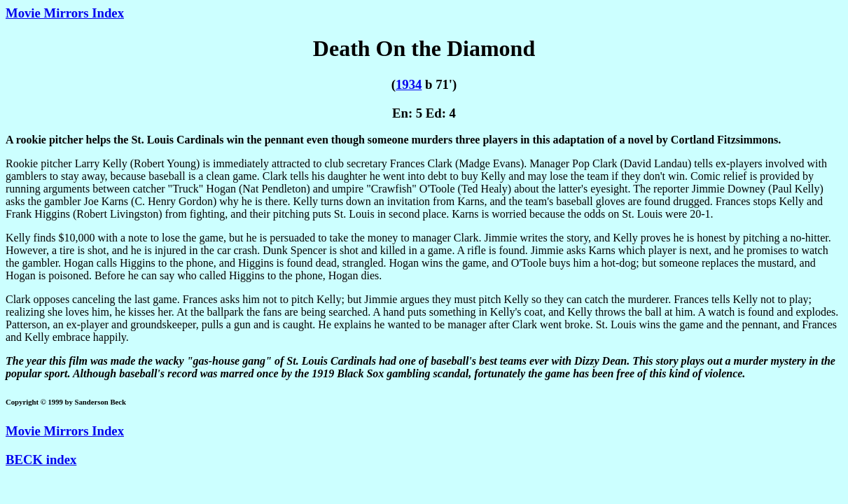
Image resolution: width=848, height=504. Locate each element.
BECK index (41, 460)
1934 (409, 84)
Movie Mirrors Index (65, 13)
